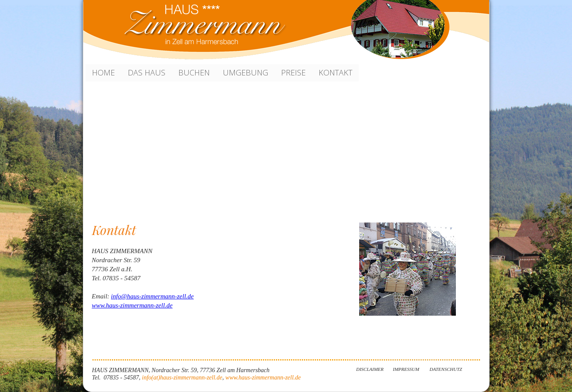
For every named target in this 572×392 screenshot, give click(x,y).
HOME (103, 72)
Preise (293, 72)
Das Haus (147, 72)
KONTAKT (335, 72)
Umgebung (245, 72)
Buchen (194, 72)
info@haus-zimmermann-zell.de (152, 296)
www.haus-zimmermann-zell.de (132, 305)
